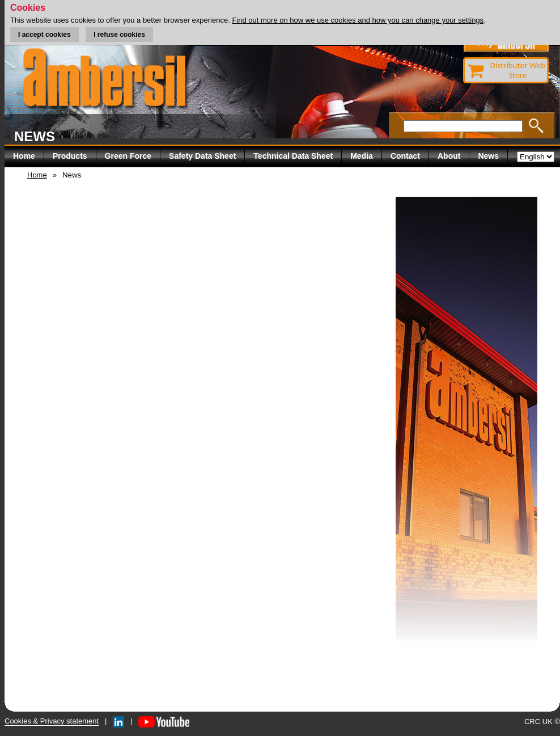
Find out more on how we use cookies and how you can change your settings (358, 20)
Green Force (128, 156)
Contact (405, 156)
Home (24, 156)
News (488, 156)
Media (362, 156)
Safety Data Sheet (202, 156)
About (449, 156)
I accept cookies (44, 35)
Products (70, 156)
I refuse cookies (119, 35)
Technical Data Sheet (293, 156)
